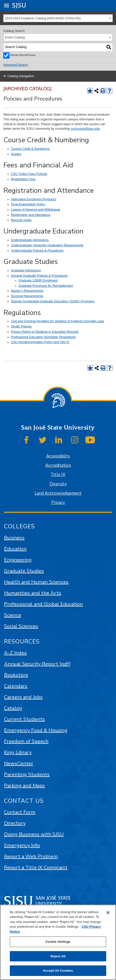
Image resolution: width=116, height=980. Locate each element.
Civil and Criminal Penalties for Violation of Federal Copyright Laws (58, 321)
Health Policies (21, 326)
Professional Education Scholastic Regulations (43, 337)
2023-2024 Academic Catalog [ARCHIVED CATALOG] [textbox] (43, 18)
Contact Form (20, 812)
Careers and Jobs (23, 697)
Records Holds (21, 220)
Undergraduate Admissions (30, 240)
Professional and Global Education (43, 604)
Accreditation (58, 465)
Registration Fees (23, 179)
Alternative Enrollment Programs (34, 199)
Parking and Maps (24, 786)
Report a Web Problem (31, 856)
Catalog (13, 708)
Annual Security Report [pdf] (37, 664)
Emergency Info (22, 845)
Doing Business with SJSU (34, 834)
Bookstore (16, 675)
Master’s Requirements (27, 291)
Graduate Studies (24, 571)
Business (14, 538)
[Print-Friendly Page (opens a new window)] (103, 91)
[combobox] (58, 18)
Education (15, 549)
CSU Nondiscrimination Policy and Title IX (40, 342)
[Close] (108, 913)
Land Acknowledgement (58, 493)
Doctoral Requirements (27, 296)
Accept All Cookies (58, 971)
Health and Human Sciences (36, 582)
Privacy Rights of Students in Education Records (45, 332)
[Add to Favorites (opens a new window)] (90, 91)
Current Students (24, 719)
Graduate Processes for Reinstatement (46, 286)
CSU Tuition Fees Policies (29, 174)
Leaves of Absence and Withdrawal (36, 210)
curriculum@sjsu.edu (85, 129)
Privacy (58, 503)
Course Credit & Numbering (30, 149)
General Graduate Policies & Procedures (39, 276)
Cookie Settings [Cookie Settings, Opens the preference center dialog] (58, 942)
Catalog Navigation (21, 76)
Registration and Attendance (31, 215)
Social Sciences (21, 626)
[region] (58, 942)
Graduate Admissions (26, 270)
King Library (18, 752)
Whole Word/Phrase (23, 55)
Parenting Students (27, 775)
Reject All (58, 956)
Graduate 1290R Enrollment (38, 281)
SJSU (19, 5)
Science (13, 615)
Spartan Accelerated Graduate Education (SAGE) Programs (53, 301)
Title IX (58, 475)
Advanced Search (16, 65)
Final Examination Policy (28, 204)
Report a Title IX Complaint (36, 868)
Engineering (18, 560)
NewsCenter (19, 763)
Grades (16, 154)
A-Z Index (15, 653)
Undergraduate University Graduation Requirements (47, 245)
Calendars (16, 686)
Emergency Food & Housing (36, 730)
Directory (15, 823)
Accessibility (58, 456)
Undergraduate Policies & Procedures (37, 251)
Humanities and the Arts (33, 593)
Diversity (58, 484)
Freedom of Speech (26, 741)
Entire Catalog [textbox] (15, 37)
